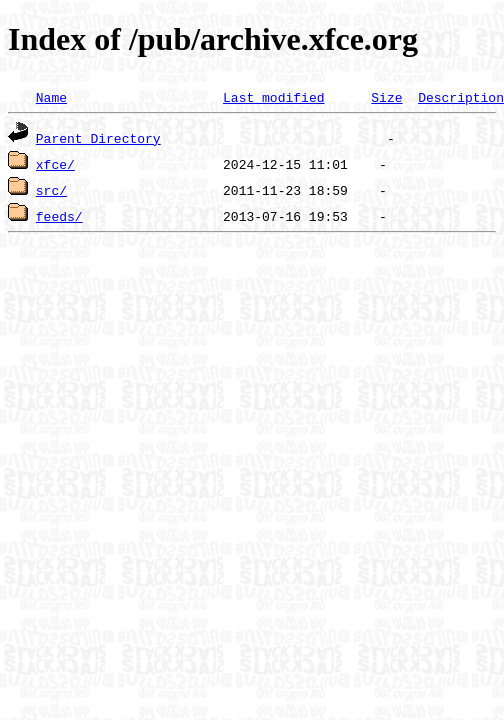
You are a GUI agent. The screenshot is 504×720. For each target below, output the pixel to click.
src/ (51, 190)
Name (51, 97)
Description (461, 97)
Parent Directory (98, 138)
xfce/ (55, 164)
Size (386, 97)
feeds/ (59, 216)
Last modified (273, 97)
